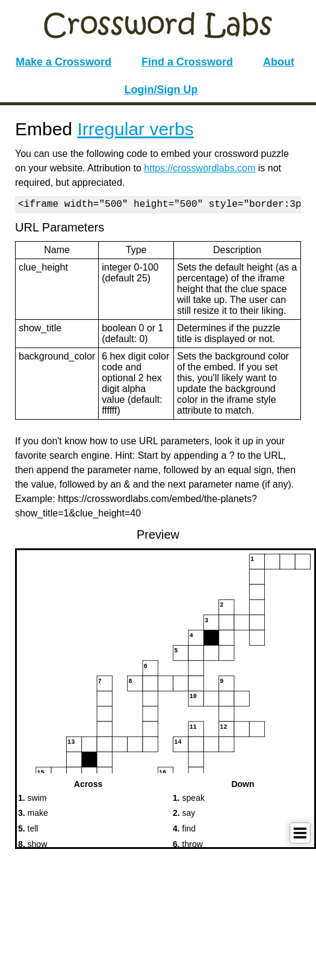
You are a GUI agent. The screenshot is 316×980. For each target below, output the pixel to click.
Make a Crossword (64, 62)
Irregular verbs (135, 129)
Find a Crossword (187, 62)
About (279, 62)
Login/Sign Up (161, 90)
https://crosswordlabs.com (200, 168)
